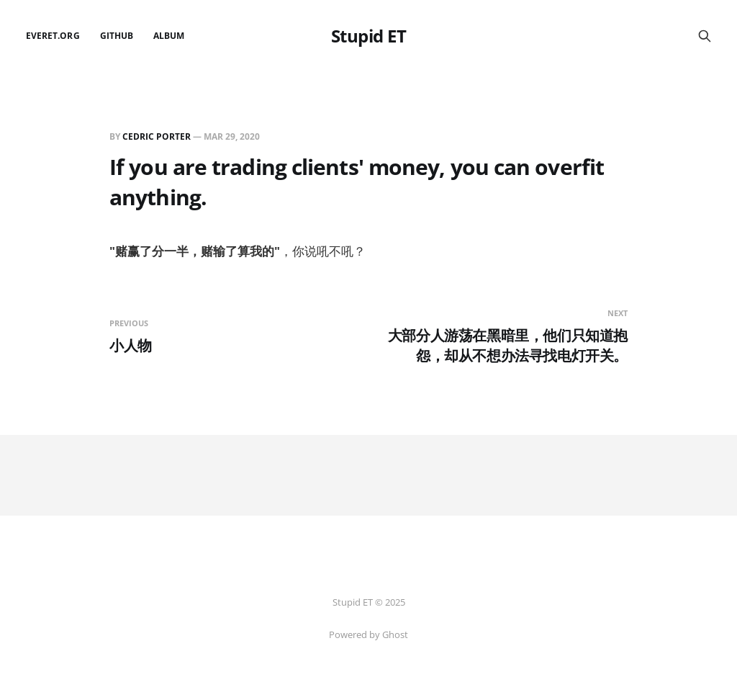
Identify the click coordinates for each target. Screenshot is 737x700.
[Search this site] (705, 36)
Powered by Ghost (368, 634)
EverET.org (53, 36)
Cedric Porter (157, 136)
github (117, 36)
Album (169, 36)
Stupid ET (369, 36)
